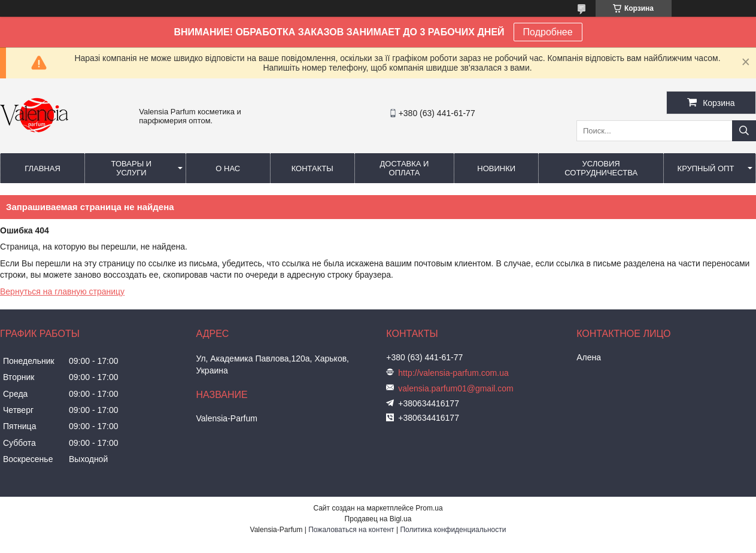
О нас (228, 168)
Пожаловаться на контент (351, 530)
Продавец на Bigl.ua (378, 519)
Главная (42, 168)
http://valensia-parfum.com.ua (453, 373)
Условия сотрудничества (601, 168)
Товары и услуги (132, 168)
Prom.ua (429, 508)
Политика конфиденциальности (453, 530)
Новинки (496, 168)
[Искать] (744, 131)
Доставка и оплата (405, 168)
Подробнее (548, 32)
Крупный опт (706, 168)
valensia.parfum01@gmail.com (456, 388)
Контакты (312, 168)
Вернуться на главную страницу (62, 291)
